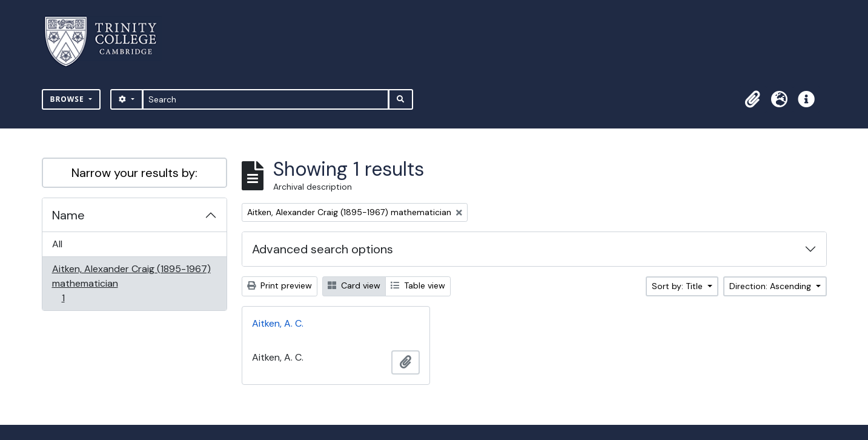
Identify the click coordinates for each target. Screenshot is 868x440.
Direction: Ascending (771, 286)
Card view (354, 285)
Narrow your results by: (134, 173)
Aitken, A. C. (278, 323)
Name (68, 215)
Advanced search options (323, 249)
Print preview (280, 285)
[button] (753, 99)
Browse (68, 99)
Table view (418, 285)
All (57, 244)
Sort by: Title (678, 286)
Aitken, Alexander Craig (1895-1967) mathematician (131, 283)
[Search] (266, 99)
